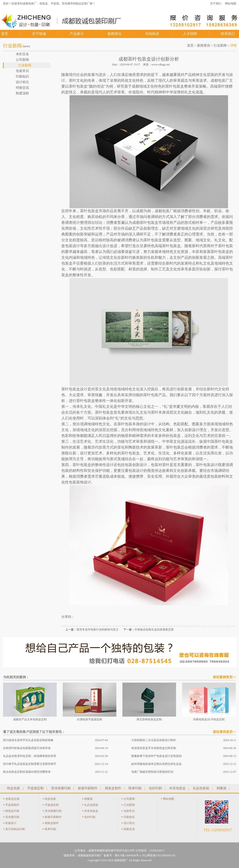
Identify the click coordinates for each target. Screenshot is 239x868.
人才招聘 (190, 34)
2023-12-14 (101, 764)
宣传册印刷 (12, 817)
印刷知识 (129, 817)
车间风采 (152, 34)
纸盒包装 (14, 788)
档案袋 (222, 788)
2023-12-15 (230, 764)
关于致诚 (39, 34)
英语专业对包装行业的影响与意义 (97, 630)
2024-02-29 (101, 756)
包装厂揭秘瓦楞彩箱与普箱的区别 (152, 772)
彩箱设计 (11, 823)
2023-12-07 (230, 772)
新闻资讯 (114, 34)
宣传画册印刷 (61, 788)
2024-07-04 (101, 740)
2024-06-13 (230, 756)
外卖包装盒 (177, 788)
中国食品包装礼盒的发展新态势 (154, 630)
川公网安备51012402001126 (159, 855)
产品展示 (77, 34)
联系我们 (228, 34)
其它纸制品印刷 (15, 829)
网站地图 (231, 3)
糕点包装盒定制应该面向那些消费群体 (27, 772)
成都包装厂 (121, 860)
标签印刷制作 (88, 788)
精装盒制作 (113, 788)
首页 (5, 34)
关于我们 (216, 3)
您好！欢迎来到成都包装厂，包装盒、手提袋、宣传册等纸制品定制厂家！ (49, 3)
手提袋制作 (12, 805)
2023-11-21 (101, 772)
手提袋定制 (35, 788)
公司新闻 (129, 799)
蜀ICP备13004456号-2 (128, 855)
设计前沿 (129, 823)
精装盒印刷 (12, 811)
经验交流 (129, 829)
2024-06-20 (230, 748)
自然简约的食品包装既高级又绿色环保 (27, 748)
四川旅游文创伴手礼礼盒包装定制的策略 (28, 740)
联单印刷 (135, 788)
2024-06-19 (101, 748)
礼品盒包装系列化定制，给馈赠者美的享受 (30, 756)
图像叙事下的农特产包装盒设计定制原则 (156, 756)
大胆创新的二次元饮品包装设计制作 (154, 740)
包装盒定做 (12, 799)
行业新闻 (220, 46)
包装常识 (129, 811)
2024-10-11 (230, 740)
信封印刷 (155, 788)
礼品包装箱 (201, 788)
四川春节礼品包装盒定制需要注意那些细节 (30, 764)
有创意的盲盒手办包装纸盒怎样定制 (154, 748)
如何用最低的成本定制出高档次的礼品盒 (156, 764)
